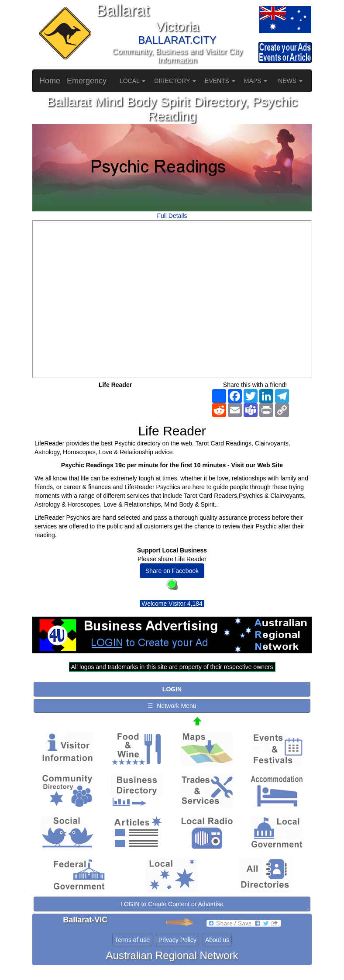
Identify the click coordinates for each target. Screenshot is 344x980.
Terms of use (132, 940)
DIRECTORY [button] (175, 81)
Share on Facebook (172, 571)
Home (50, 81)
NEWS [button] (290, 81)
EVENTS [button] (220, 81)
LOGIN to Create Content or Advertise (172, 904)
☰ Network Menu (172, 706)
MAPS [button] (256, 81)
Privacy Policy (177, 940)
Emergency (87, 81)
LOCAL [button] (132, 81)
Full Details (172, 216)
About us (217, 940)
